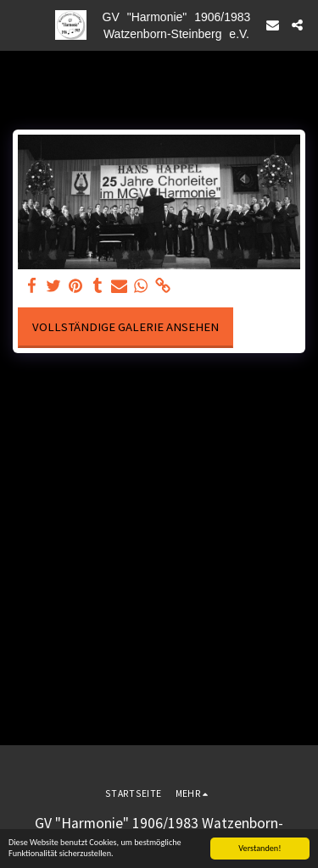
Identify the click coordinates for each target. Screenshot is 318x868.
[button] (19, 24)
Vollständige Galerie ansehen (126, 327)
